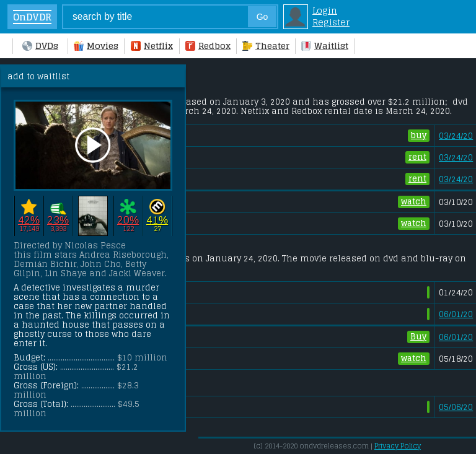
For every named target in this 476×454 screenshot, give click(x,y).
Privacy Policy (398, 446)
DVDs (40, 46)
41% (157, 220)
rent (417, 157)
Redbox (208, 46)
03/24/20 (456, 136)
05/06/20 (456, 407)
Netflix (152, 46)
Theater (266, 46)
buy (419, 136)
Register (331, 22)
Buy (418, 337)
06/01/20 (456, 314)
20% (128, 220)
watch (414, 202)
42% (29, 220)
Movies (96, 46)
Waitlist (325, 46)
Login (325, 10)
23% (58, 220)
